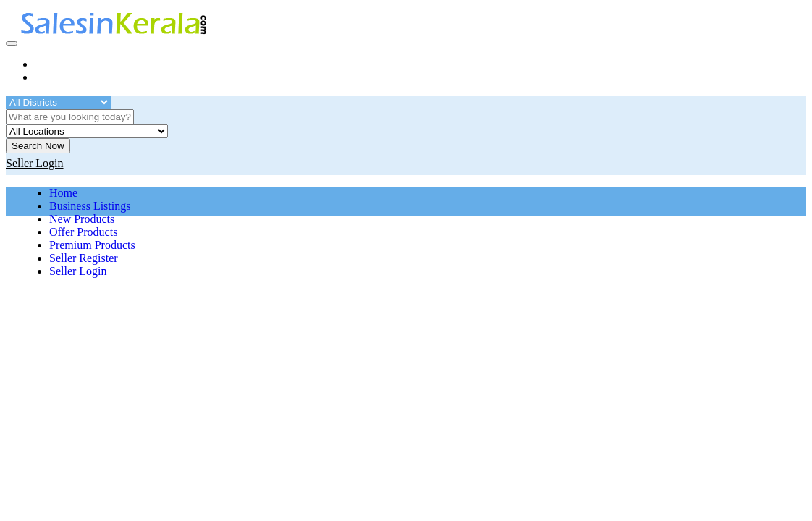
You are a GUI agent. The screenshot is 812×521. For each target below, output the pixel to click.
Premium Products (92, 245)
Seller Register (84, 258)
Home (63, 193)
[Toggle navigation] (12, 43)
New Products (82, 219)
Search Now (38, 146)
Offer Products (83, 232)
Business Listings (90, 206)
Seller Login (78, 271)
